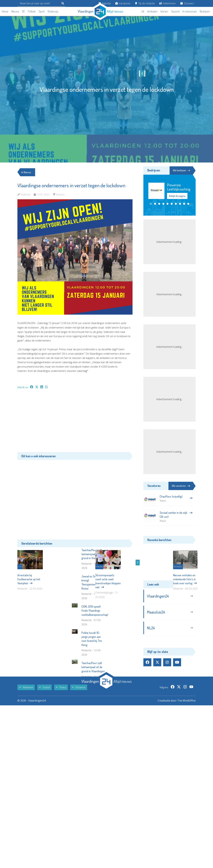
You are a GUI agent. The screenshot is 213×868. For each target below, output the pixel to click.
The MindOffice (186, 750)
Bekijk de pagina (177, 196)
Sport (42, 11)
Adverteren (167, 3)
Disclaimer (79, 736)
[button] (151, 204)
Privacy (61, 736)
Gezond (175, 11)
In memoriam (190, 11)
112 (23, 11)
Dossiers (187, 3)
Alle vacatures (181, 486)
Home (5, 11)
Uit (143, 11)
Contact (44, 736)
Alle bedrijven (181, 170)
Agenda (105, 3)
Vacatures (123, 3)
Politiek (32, 11)
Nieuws (15, 11)
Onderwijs (53, 11)
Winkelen (152, 11)
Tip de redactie (145, 3)
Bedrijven (205, 11)
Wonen (164, 11)
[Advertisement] (75, 422)
